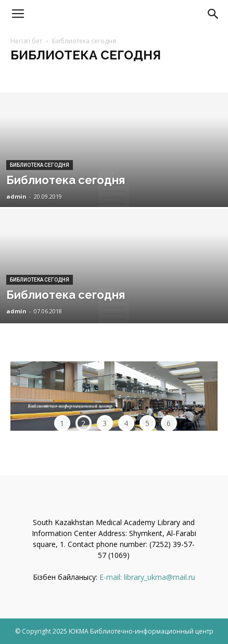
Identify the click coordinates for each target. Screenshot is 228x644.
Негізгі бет (26, 41)
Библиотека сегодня (40, 165)
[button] (213, 14)
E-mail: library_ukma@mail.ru (147, 577)
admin (16, 196)
